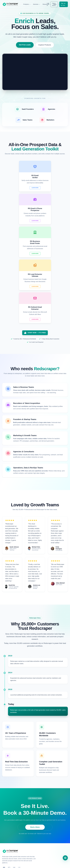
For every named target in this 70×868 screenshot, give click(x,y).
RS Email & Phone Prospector (11, 817)
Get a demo (54, 4)
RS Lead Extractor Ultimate (10, 824)
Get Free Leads (25, 45)
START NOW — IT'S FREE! (35, 267)
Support (39, 820)
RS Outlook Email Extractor (10, 828)
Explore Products (45, 45)
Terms (49, 864)
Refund (55, 864)
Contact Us (40, 814)
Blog (3, 853)
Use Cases (5, 844)
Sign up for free (63, 4)
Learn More (18, 188)
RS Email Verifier (7, 814)
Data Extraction (42, 830)
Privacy (43, 864)
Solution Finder (6, 850)
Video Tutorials (6, 847)
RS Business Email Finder (10, 821)
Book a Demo (35, 761)
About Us (40, 817)
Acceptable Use (63, 864)
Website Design (42, 833)
